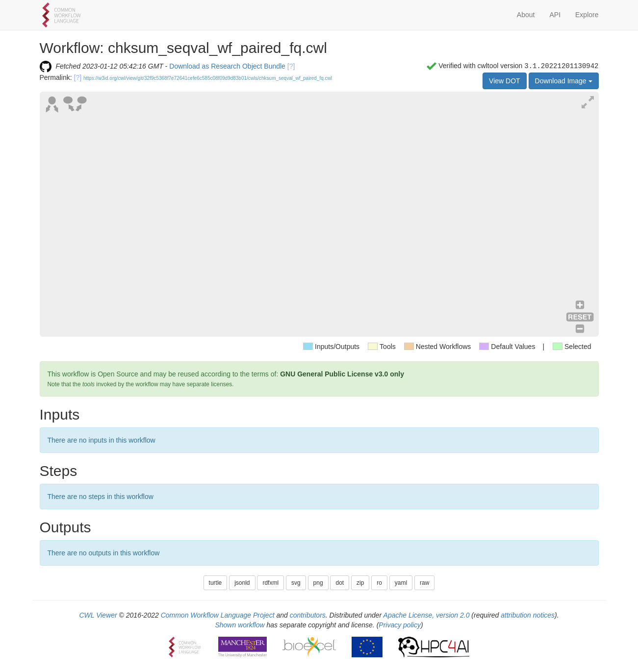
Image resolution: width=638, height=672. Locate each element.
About (526, 15)
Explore (587, 15)
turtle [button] (216, 583)
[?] (291, 66)
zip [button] (360, 583)
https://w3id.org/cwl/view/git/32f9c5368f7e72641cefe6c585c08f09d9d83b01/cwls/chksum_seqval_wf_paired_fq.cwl (208, 78)
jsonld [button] (242, 583)
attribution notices (528, 615)
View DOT (505, 81)
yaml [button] (401, 583)
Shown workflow (240, 625)
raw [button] (424, 583)
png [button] (318, 583)
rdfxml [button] (270, 583)
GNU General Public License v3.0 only (342, 374)
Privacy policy (400, 625)
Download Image (564, 81)
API (555, 15)
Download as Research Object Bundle (227, 66)
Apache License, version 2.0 (427, 615)
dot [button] (340, 583)
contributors (308, 615)
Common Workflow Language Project (218, 615)
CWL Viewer (98, 615)
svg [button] (296, 583)
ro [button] (379, 583)
